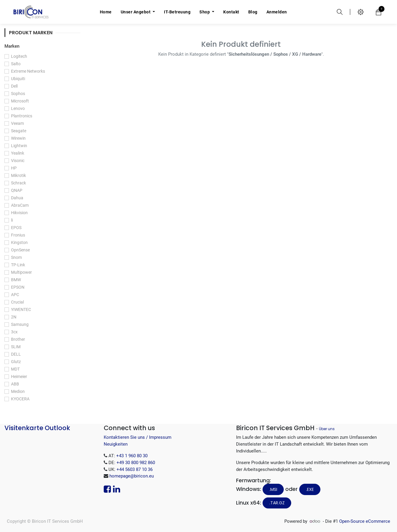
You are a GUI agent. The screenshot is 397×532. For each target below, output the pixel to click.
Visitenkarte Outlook (37, 428)
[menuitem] (106, 12)
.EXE (310, 489)
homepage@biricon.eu (132, 476)
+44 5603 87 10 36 (135, 469)
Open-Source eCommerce (365, 521)
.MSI (273, 489)
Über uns (327, 429)
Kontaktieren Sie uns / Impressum (138, 437)
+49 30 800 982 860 (136, 463)
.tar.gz (277, 503)
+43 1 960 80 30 (132, 456)
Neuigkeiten (116, 444)
